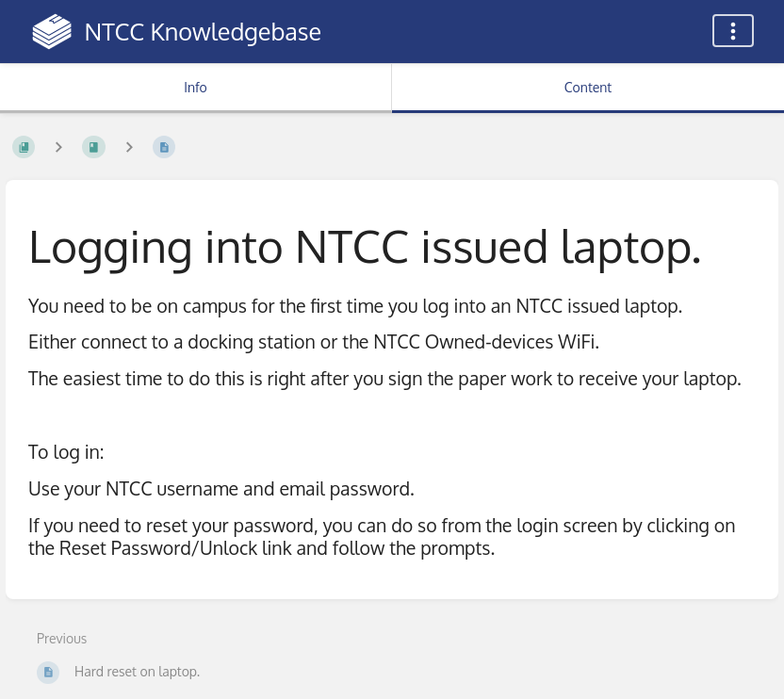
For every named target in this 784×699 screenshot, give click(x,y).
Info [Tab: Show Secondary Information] (196, 87)
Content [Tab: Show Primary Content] (588, 87)
